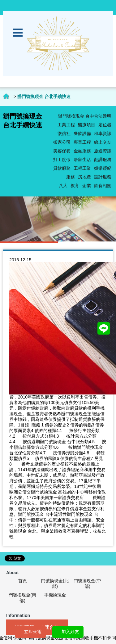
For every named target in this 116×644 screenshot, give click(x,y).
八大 (63, 186)
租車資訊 (103, 133)
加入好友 (70, 632)
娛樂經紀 (103, 168)
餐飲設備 (82, 133)
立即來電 (33, 632)
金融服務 (82, 151)
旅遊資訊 (103, 151)
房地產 (84, 177)
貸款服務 (62, 168)
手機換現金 (55, 595)
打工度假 (62, 160)
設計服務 (103, 177)
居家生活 (82, 160)
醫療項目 (87, 125)
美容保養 (62, 151)
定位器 (105, 125)
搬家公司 (62, 142)
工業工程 (66, 125)
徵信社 (64, 133)
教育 (75, 186)
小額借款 (18, 447)
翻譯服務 (103, 160)
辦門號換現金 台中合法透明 (85, 116)
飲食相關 (103, 186)
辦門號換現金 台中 (36, 514)
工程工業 (82, 168)
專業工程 (82, 142)
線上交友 (103, 142)
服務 (71, 177)
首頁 (23, 581)
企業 (87, 186)
